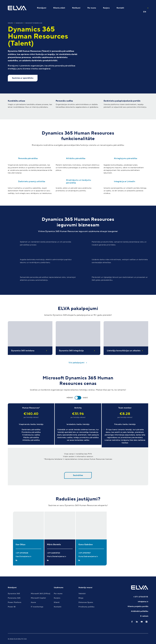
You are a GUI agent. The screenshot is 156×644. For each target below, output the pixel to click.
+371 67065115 (141, 597)
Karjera (57, 598)
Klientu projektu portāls (138, 606)
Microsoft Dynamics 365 (34, 23)
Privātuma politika (86, 607)
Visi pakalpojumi (77, 363)
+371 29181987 (84, 553)
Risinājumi (19, 23)
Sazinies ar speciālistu (23, 78)
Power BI (12, 607)
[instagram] (147, 622)
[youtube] (142, 622)
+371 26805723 (54, 553)
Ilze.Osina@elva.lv (23, 556)
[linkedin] (137, 622)
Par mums (58, 594)
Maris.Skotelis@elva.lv (57, 556)
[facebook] (132, 622)
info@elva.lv (143, 602)
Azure (33, 602)
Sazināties (78, 475)
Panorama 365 (14, 598)
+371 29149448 (22, 553)
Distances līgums (86, 602)
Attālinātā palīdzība (140, 611)
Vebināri (82, 594)
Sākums (10, 23)
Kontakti (58, 607)
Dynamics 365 (14, 594)
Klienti (57, 602)
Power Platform (15, 602)
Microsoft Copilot (38, 598)
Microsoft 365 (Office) (41, 594)
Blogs (81, 598)
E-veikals (144, 616)
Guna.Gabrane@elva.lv (88, 556)
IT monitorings (37, 607)
